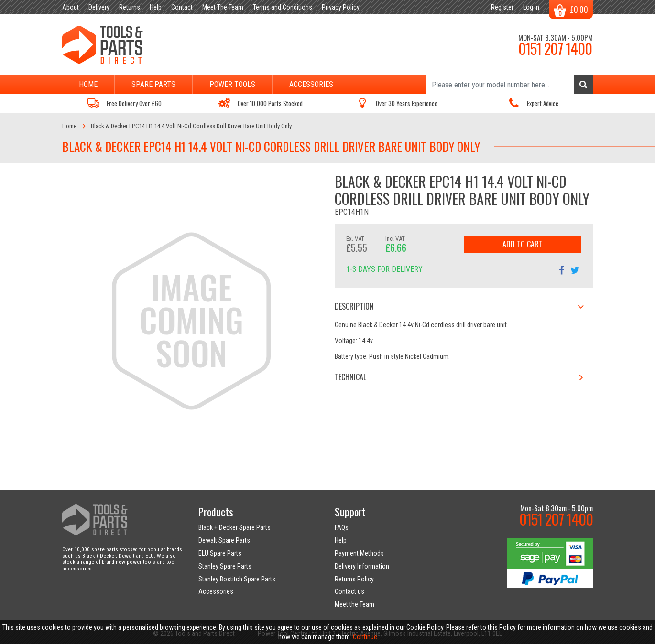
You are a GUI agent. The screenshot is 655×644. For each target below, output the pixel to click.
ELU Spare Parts (220, 553)
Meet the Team (355, 604)
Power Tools (232, 84)
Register (502, 7)
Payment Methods (359, 553)
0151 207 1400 (555, 48)
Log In (531, 7)
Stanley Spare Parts (225, 566)
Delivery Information (362, 566)
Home (88, 84)
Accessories (311, 84)
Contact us (349, 591)
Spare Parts (153, 84)
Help (341, 540)
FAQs (342, 527)
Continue (365, 637)
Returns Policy (354, 579)
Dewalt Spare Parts (224, 540)
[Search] (509, 85)
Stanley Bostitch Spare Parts (237, 579)
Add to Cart (523, 244)
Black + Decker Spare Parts (235, 527)
